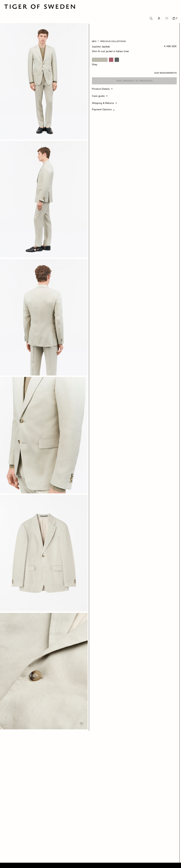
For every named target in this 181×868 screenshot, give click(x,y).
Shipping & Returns (103, 103)
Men (94, 41)
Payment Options (102, 109)
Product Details (101, 89)
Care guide (98, 96)
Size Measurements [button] (166, 73)
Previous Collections (113, 41)
